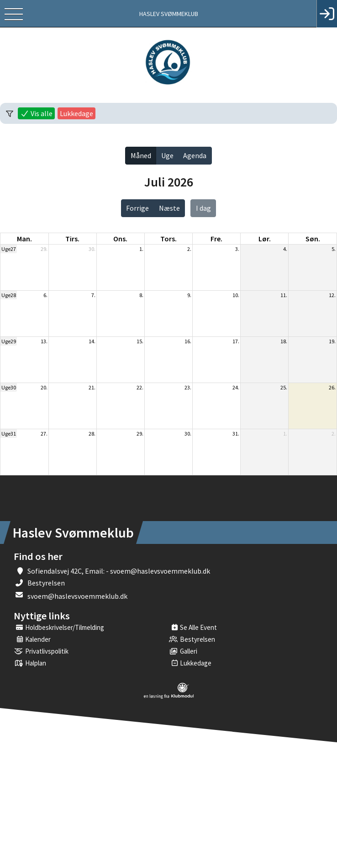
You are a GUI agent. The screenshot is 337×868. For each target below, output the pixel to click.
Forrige (137, 208)
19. (332, 341)
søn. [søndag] (313, 239)
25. (284, 387)
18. (284, 341)
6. (45, 295)
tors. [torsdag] (168, 239)
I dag (203, 208)
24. (236, 387)
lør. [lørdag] (265, 239)
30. (92, 249)
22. (140, 387)
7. (93, 295)
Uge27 (9, 249)
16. (188, 341)
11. (284, 295)
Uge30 (9, 387)
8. (141, 295)
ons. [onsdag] (120, 239)
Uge (167, 155)
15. (140, 341)
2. (189, 249)
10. (236, 295)
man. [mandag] (24, 239)
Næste (169, 208)
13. (44, 341)
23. (188, 387)
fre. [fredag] (216, 239)
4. (285, 249)
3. (237, 249)
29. (44, 249)
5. (334, 249)
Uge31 (9, 434)
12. (332, 295)
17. (236, 341)
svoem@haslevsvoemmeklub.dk (77, 596)
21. (92, 387)
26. (332, 387)
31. (236, 434)
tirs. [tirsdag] (72, 239)
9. (189, 295)
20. (44, 387)
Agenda (195, 155)
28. (92, 434)
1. (141, 249)
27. (44, 434)
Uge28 (9, 295)
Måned (141, 155)
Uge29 (9, 341)
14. (92, 341)
